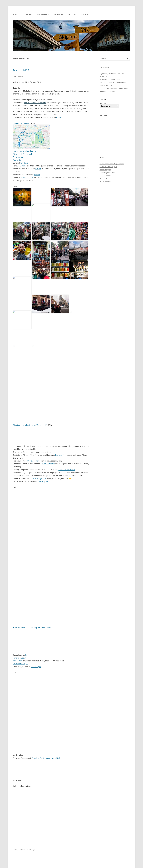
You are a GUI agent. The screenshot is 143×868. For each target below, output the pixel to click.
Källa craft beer (19, 619)
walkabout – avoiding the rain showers (32, 582)
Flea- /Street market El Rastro (25, 151)
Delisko (59, 117)
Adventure (59, 14)
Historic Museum (20, 613)
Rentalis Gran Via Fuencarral (35, 103)
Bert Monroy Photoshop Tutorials (112, 164)
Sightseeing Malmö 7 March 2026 (112, 74)
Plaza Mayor (18, 157)
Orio (27, 610)
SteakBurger (36, 622)
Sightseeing (41, 849)
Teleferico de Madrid (67, 425)
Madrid (62, 849)
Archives (103, 103)
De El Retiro (22, 166)
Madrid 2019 (21, 70)
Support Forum (105, 175)
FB (27, 619)
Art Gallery (27, 14)
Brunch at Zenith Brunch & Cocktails (46, 713)
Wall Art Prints (43, 14)
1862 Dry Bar (43, 436)
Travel (48, 849)
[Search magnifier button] (128, 59)
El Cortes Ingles (33, 416)
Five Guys (24, 163)
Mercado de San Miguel (22, 154)
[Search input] (114, 59)
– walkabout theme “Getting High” (30, 380)
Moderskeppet (105, 170)
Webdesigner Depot (107, 178)
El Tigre (38, 169)
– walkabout (21, 123)
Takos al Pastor (27, 178)
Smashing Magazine (107, 172)
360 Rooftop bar (48, 419)
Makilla (37, 175)
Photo (34, 849)
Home (15, 14)
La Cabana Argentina (38, 433)
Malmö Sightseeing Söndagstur (111, 79)
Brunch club (60, 410)
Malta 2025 (104, 77)
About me (72, 14)
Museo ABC (18, 616)
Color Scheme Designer (108, 167)
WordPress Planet (106, 181)
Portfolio (85, 14)
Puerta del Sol (19, 160)
